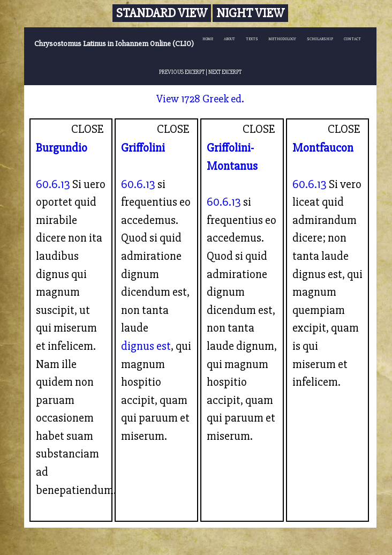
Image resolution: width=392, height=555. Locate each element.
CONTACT (352, 39)
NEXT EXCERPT (225, 72)
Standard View (162, 13)
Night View (250, 13)
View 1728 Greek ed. (200, 99)
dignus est (146, 346)
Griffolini (143, 148)
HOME (208, 39)
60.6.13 (53, 184)
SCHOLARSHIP (320, 39)
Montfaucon (323, 148)
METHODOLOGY (282, 39)
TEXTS (252, 39)
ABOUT (229, 39)
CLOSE (88, 129)
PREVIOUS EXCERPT (182, 72)
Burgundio (62, 148)
